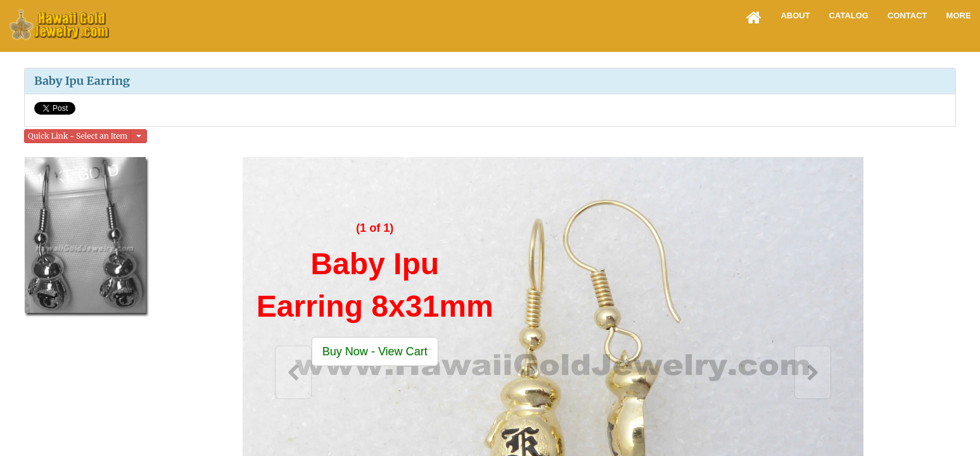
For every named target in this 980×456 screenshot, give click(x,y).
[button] (374, 351)
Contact (907, 16)
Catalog (849, 16)
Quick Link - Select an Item (78, 136)
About (795, 16)
